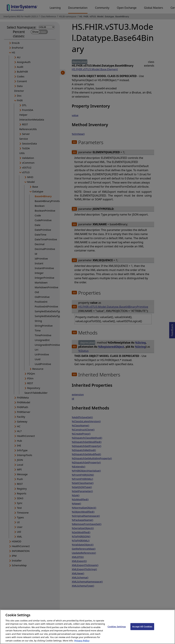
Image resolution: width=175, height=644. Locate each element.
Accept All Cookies (142, 629)
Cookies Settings (117, 629)
